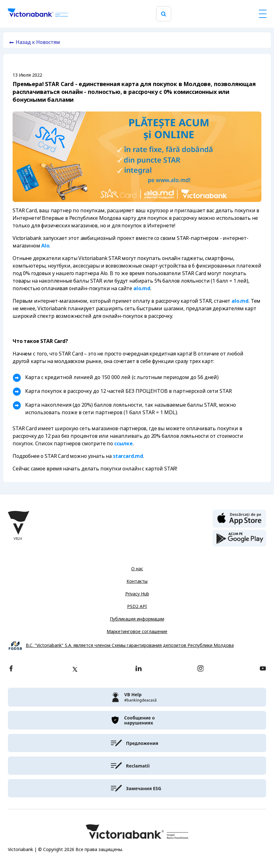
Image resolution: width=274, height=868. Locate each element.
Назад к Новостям (38, 42)
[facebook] (11, 669)
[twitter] (75, 669)
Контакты (137, 581)
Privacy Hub (137, 594)
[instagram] (200, 669)
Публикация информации (137, 619)
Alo (45, 246)
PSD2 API (137, 606)
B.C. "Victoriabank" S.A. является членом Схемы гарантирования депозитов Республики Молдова (130, 646)
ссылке (123, 444)
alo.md (142, 288)
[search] (164, 14)
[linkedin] (139, 669)
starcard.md (128, 456)
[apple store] (239, 518)
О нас (137, 569)
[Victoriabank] (38, 14)
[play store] (239, 538)
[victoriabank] (137, 697)
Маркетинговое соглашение (137, 632)
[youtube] (263, 669)
